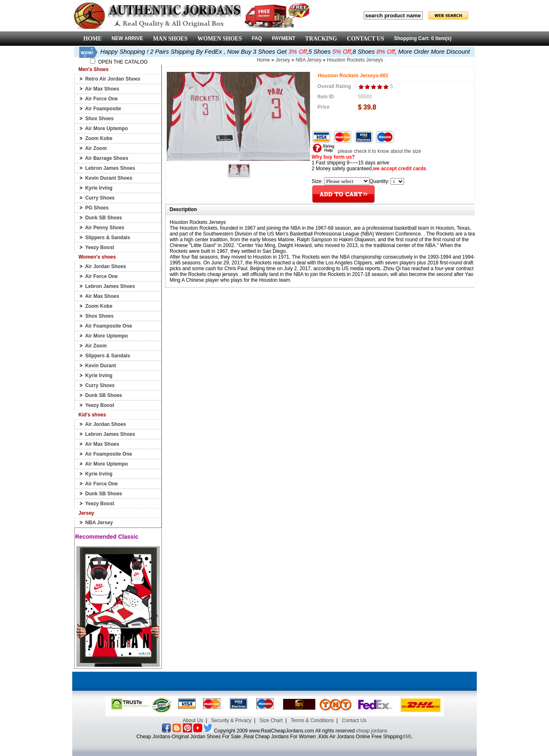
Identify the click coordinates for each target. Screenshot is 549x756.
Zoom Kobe (99, 138)
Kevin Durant (101, 366)
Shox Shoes (99, 119)
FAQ (257, 38)
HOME (92, 39)
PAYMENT (284, 38)
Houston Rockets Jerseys (355, 60)
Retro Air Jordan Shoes (113, 79)
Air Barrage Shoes (107, 158)
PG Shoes (97, 208)
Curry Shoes (100, 198)
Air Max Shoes (102, 89)
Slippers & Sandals (108, 238)
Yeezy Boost (100, 247)
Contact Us (354, 720)
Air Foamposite (103, 109)
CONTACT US (365, 39)
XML (408, 737)
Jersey (283, 60)
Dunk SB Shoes (103, 218)
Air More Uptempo (106, 128)
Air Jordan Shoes (105, 266)
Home (263, 60)
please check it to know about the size (366, 151)
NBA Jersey (99, 523)
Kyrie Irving (99, 188)
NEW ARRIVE (127, 38)
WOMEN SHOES (220, 39)
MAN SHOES (170, 39)
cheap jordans (372, 731)
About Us (193, 720)
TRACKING (321, 39)
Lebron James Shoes (110, 168)
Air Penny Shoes (105, 228)
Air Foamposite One (109, 326)
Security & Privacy (231, 720)
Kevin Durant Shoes (109, 178)
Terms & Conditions (312, 720)
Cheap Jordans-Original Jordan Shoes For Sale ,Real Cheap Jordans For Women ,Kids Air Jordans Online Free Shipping (270, 737)
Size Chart (271, 720)
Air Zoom (96, 148)
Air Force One (101, 99)
